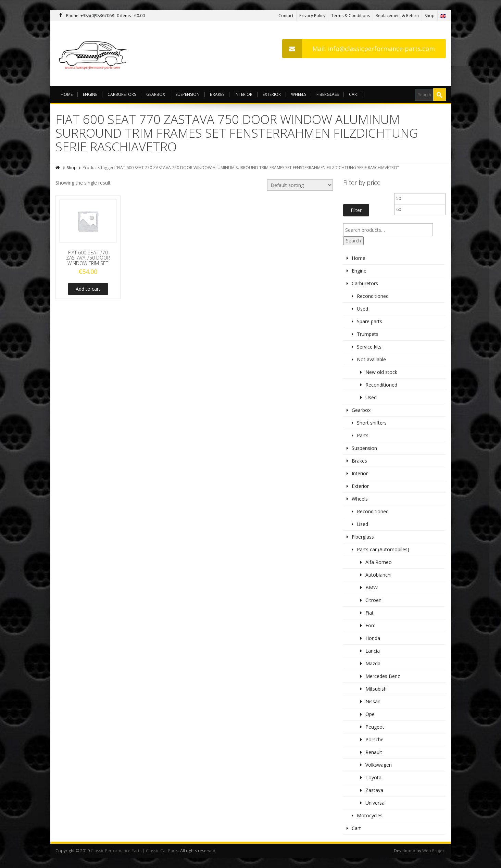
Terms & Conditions (350, 16)
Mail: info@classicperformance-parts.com (359, 49)
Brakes (217, 94)
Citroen (373, 600)
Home (67, 94)
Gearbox (156, 94)
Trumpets (368, 334)
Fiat (370, 613)
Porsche (374, 739)
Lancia (373, 651)
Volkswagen (379, 765)
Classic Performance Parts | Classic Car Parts (134, 851)
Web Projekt (434, 851)
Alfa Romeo (379, 562)
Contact (286, 16)
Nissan (373, 701)
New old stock (381, 372)
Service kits (369, 347)
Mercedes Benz (383, 676)
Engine (90, 94)
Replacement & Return (397, 16)
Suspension (187, 94)
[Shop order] (300, 185)
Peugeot (375, 727)
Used (362, 309)
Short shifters (372, 423)
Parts (363, 435)
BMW (372, 587)
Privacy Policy (312, 16)
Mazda (373, 663)
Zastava (374, 790)
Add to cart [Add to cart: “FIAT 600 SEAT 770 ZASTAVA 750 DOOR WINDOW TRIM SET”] (88, 289)
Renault (374, 752)
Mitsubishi (377, 689)
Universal (375, 803)
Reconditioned (373, 296)
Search (353, 241)
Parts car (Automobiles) (383, 549)
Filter (356, 210)
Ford (371, 625)
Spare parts (370, 321)
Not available (371, 359)
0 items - (131, 16)
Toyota (373, 777)
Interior (243, 94)
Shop (430, 16)
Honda (373, 638)
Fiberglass (328, 94)
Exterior (272, 94)
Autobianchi (378, 575)
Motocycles (370, 815)
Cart (354, 94)
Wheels (299, 94)
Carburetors (122, 94)
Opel (371, 714)
